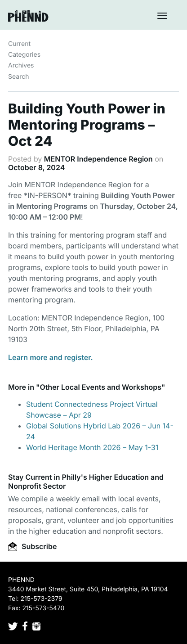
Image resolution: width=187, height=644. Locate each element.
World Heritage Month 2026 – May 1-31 (92, 447)
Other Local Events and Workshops (100, 387)
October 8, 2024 (36, 167)
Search (18, 77)
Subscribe (32, 546)
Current (19, 44)
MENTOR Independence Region (98, 159)
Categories (24, 55)
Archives (21, 65)
